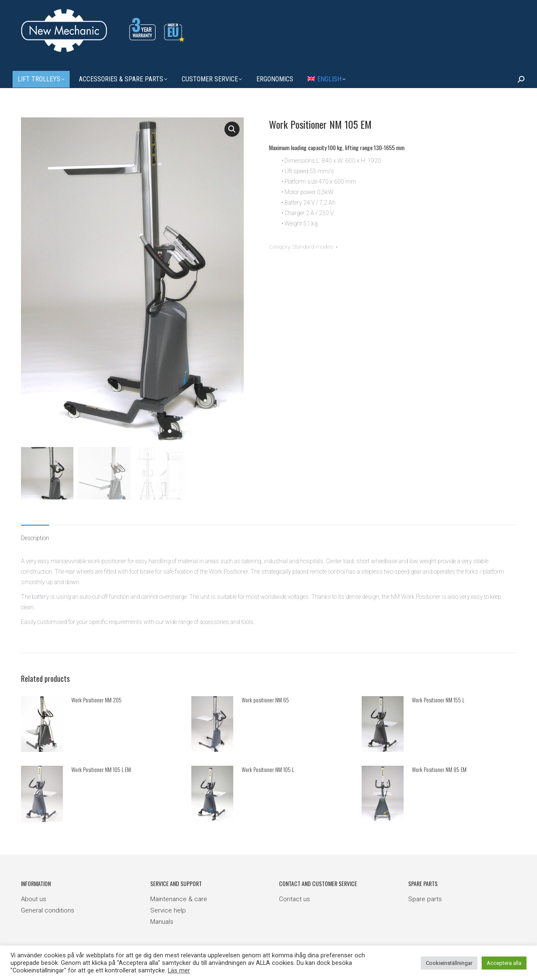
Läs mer (179, 970)
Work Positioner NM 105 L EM (101, 769)
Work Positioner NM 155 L (438, 700)
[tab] (35, 534)
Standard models (313, 247)
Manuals (162, 921)
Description (35, 538)
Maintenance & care (179, 899)
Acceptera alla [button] (504, 963)
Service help (168, 910)
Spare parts (425, 899)
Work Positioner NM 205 (96, 700)
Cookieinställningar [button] (449, 963)
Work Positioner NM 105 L (268, 769)
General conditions (48, 910)
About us (34, 899)
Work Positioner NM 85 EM (439, 769)
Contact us (295, 899)
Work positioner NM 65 (265, 700)
